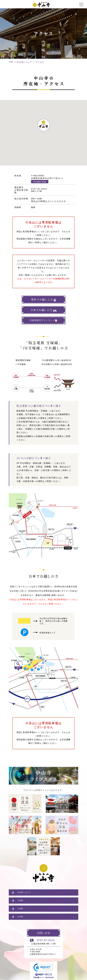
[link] (43, 968)
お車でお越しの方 (43, 310)
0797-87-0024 (46, 940)
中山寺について (24, 62)
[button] (43, 126)
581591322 (50, 977)
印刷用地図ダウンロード (43, 320)
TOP (11, 62)
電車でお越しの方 (43, 299)
